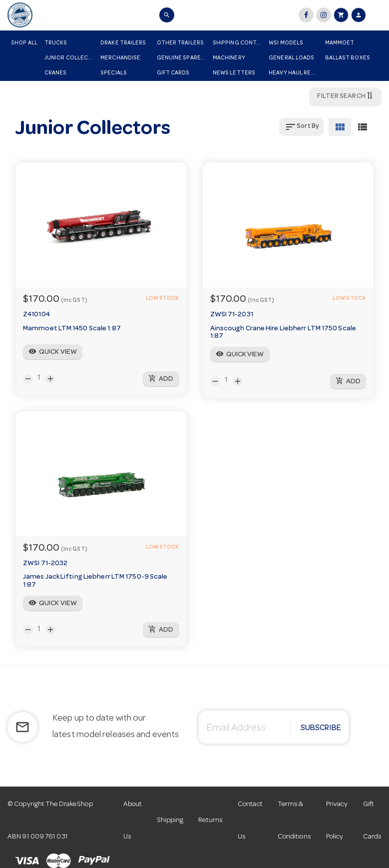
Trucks (56, 43)
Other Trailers (180, 43)
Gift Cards (173, 73)
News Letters (234, 73)
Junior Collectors (71, 58)
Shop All (24, 43)
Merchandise (120, 58)
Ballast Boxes (348, 58)
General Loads (291, 58)
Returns (210, 821)
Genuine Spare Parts (183, 58)
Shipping (171, 821)
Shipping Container (239, 43)
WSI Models (286, 43)
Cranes (56, 73)
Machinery (229, 58)
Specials (114, 73)
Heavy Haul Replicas (295, 73)
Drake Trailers (123, 43)
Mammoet (340, 43)
